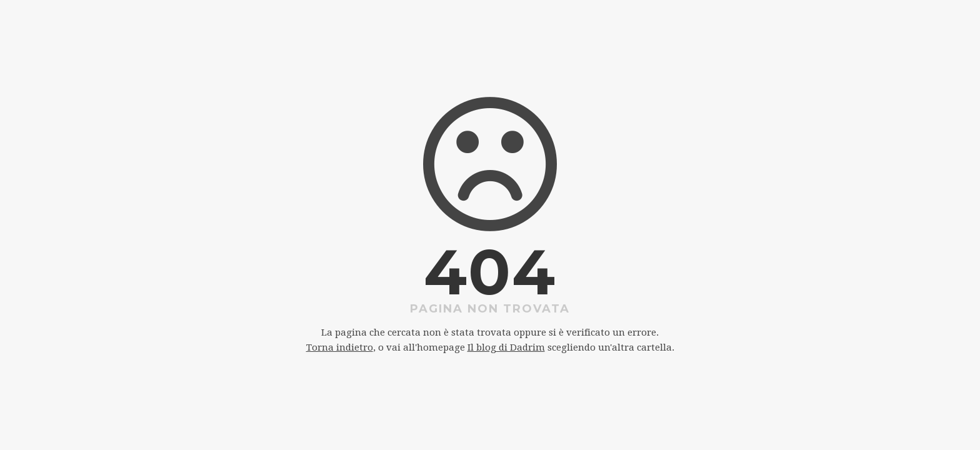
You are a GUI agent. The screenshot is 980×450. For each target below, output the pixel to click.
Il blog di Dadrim (506, 347)
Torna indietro (340, 347)
